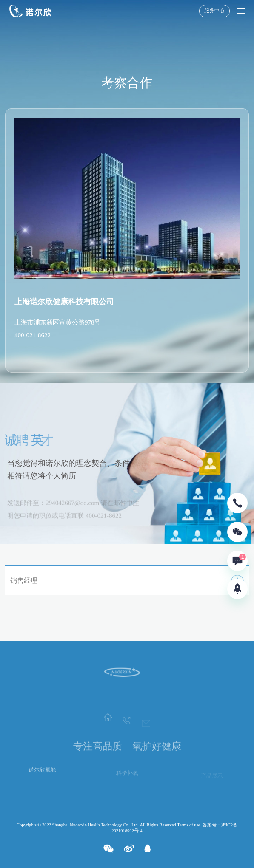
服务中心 (214, 11)
